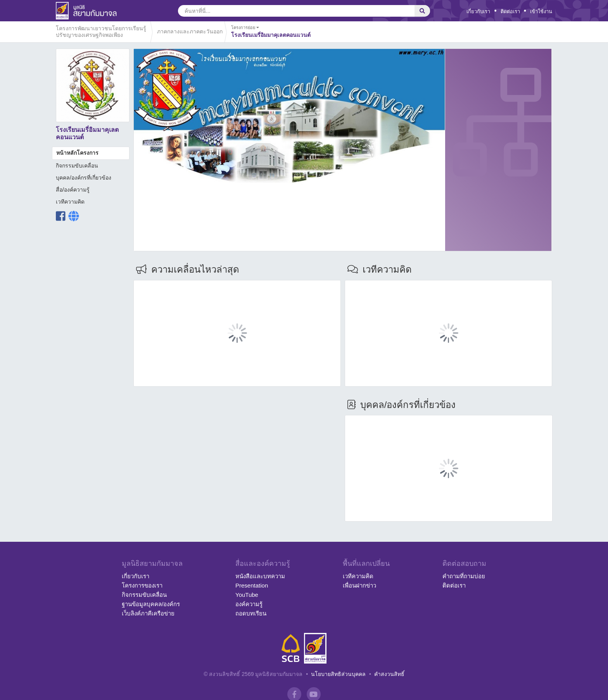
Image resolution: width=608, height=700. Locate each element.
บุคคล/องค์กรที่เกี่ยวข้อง (84, 178)
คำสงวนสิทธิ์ (389, 674)
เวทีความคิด (70, 202)
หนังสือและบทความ (260, 576)
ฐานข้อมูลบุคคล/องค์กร (151, 604)
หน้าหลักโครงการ (77, 153)
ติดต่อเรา (510, 11)
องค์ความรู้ (249, 604)
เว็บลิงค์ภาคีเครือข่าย (148, 613)
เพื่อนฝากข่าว (359, 585)
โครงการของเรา (142, 585)
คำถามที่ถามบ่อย (464, 576)
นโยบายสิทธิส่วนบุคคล (338, 674)
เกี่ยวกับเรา (478, 11)
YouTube (247, 595)
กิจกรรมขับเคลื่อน (77, 166)
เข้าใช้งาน (541, 11)
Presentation (252, 585)
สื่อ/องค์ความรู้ (73, 190)
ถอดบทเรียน (251, 613)
